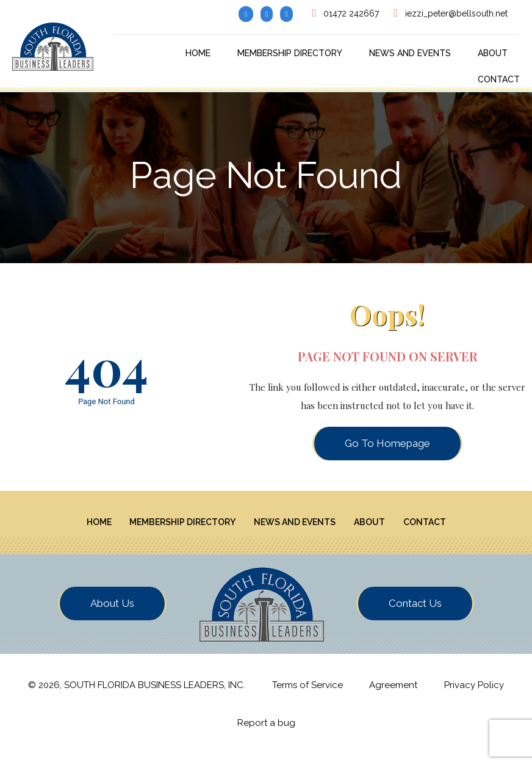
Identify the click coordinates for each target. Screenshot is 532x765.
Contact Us (415, 614)
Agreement (393, 695)
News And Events (410, 53)
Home (198, 53)
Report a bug (266, 734)
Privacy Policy (474, 695)
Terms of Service (307, 695)
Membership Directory (290, 53)
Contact (499, 79)
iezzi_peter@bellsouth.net (456, 13)
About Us (112, 614)
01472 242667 (351, 13)
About (493, 53)
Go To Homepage (387, 443)
